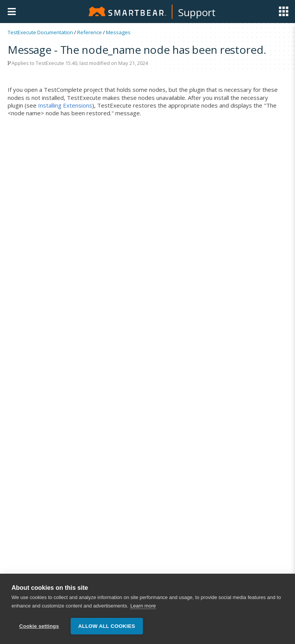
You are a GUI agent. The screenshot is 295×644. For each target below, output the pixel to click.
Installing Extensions (65, 105)
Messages (118, 32)
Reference (89, 32)
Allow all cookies (107, 626)
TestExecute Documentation (40, 32)
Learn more (143, 606)
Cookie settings (39, 626)
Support (197, 12)
